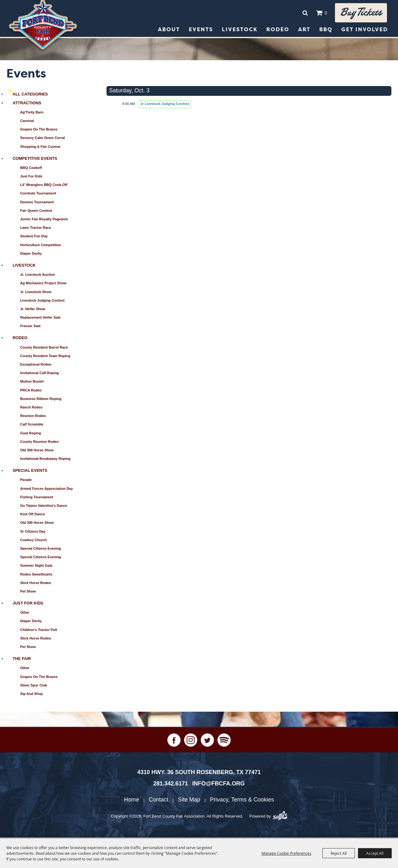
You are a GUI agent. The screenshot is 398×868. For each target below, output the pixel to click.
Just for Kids (31, 177)
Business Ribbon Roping (41, 400)
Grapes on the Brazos (39, 130)
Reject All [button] (339, 853)
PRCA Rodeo (31, 391)
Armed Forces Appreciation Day (46, 489)
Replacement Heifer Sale (40, 318)
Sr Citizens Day (33, 532)
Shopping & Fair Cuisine (40, 148)
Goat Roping (31, 434)
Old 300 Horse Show (37, 451)
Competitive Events (35, 159)
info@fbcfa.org (219, 784)
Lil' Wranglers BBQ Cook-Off (44, 186)
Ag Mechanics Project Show (43, 284)
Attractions (27, 104)
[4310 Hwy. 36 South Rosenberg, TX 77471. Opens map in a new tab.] (199, 773)
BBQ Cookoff (31, 169)
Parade (26, 481)
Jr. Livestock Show (36, 293)
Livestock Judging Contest (42, 301)
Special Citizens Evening (41, 549)
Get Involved (365, 30)
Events (201, 30)
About (169, 30)
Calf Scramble (32, 425)
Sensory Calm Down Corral (43, 139)
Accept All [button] (375, 853)
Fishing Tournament (37, 498)
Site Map (189, 801)
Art (304, 30)
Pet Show (28, 592)
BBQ (326, 30)
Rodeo (278, 30)
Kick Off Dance (32, 515)
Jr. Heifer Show (33, 310)
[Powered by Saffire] (280, 817)
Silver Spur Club (34, 686)
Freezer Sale (30, 327)
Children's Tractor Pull (39, 631)
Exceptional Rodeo (36, 365)
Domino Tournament (37, 203)
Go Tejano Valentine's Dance (44, 506)
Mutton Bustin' (32, 382)
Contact (159, 801)
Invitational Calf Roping (40, 374)
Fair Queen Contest (36, 211)
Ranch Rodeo (31, 408)
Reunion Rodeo (33, 417)
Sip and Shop (32, 695)
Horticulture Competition (41, 246)
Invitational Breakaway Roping (45, 460)
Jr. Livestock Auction (37, 275)
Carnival (27, 122)
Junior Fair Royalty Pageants (44, 220)
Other (25, 613)
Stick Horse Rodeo (36, 584)
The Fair (22, 660)
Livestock (240, 30)
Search (303, 13)
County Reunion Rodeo (39, 443)
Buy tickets (360, 13)
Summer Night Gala (36, 566)
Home (132, 801)
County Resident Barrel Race (44, 348)
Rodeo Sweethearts (36, 575)
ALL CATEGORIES (30, 95)
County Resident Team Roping (45, 357)
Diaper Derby (31, 254)
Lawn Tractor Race (36, 229)
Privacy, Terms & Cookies (242, 801)
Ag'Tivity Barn (32, 113)
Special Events (30, 471)
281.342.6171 (170, 784)
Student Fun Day (34, 237)
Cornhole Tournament (38, 194)
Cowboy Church (33, 541)
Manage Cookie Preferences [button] (286, 853)
